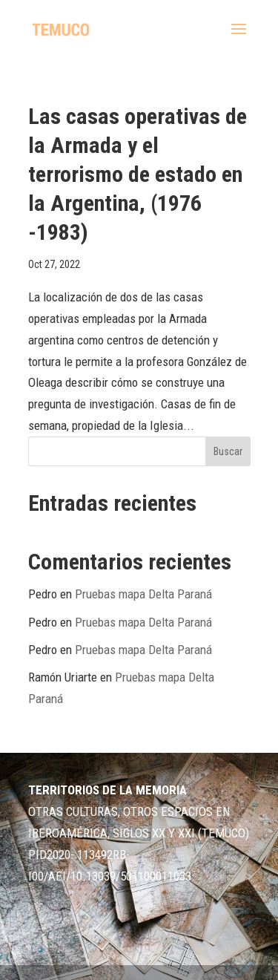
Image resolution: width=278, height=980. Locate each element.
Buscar (228, 451)
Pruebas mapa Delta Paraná (143, 594)
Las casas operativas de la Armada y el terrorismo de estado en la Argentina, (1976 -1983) (138, 174)
